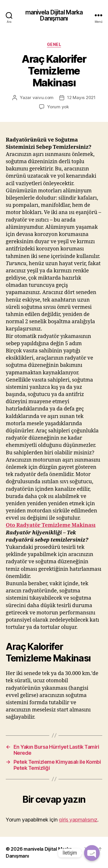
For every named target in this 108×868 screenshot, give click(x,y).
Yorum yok (58, 107)
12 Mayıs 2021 (81, 97)
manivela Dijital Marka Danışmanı (54, 15)
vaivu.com (43, 97)
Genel (54, 44)
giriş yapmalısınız (78, 820)
